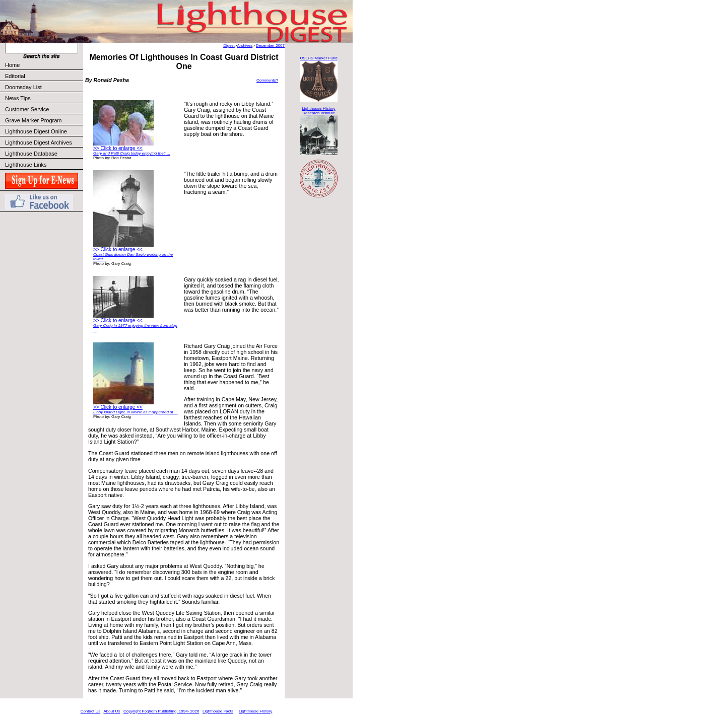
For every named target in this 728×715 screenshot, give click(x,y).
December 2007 (270, 46)
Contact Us (91, 711)
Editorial (44, 76)
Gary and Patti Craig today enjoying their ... (132, 153)
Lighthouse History (255, 711)
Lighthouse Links (26, 165)
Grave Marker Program (33, 120)
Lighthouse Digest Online (36, 131)
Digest (229, 46)
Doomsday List (23, 87)
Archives (245, 46)
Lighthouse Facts (218, 711)
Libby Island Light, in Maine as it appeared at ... (136, 412)
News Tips (18, 98)
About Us (112, 711)
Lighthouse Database (31, 154)
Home (12, 65)
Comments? (267, 80)
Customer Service (44, 109)
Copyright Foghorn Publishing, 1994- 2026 (161, 711)
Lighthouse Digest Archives (39, 142)
